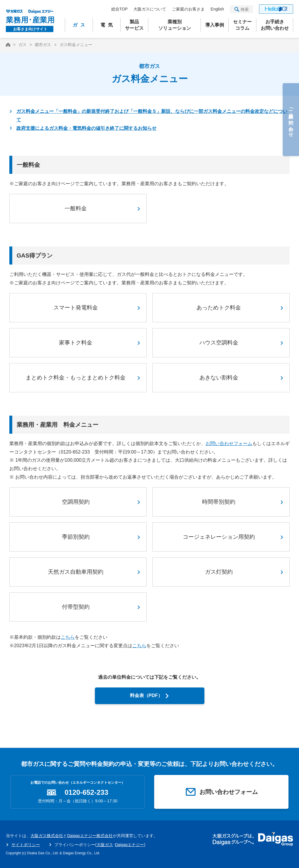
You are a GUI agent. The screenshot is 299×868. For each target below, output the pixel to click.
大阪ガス (105, 845)
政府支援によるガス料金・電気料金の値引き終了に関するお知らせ (86, 128)
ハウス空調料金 (219, 343)
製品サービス (134, 25)
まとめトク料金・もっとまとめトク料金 (76, 378)
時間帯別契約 (219, 502)
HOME (8, 44)
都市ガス (43, 45)
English (217, 9)
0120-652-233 (86, 792)
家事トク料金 (76, 343)
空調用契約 (76, 502)
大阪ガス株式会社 (47, 836)
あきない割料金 (219, 378)
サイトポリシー (26, 845)
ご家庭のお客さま (188, 9)
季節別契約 (76, 537)
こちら (68, 637)
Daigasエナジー (130, 845)
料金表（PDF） (146, 695)
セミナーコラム (242, 25)
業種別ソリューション (175, 25)
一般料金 (76, 208)
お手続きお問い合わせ (275, 25)
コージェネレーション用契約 (219, 537)
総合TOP (120, 9)
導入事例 (215, 25)
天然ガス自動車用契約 (76, 572)
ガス (80, 25)
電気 (108, 25)
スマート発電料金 (76, 308)
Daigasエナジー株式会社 (90, 836)
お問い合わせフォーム (229, 443)
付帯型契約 (76, 607)
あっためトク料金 (219, 308)
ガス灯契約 (219, 572)
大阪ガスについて (150, 9)
